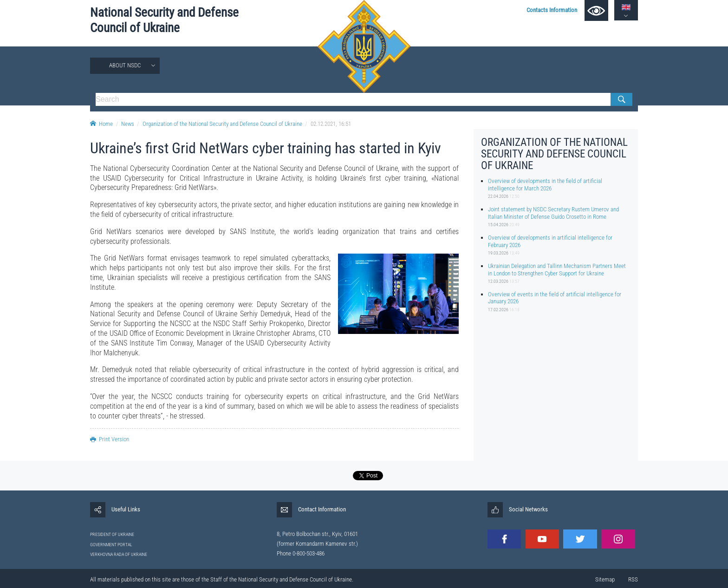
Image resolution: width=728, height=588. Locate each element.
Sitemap (605, 579)
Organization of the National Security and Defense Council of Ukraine (222, 124)
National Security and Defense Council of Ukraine (164, 20)
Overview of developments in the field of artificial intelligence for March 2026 (545, 184)
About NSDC (125, 65)
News (128, 124)
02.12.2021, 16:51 (331, 124)
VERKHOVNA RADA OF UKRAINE (119, 554)
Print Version (110, 439)
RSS (633, 579)
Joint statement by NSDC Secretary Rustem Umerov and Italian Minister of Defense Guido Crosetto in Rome (553, 213)
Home (101, 124)
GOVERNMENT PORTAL (111, 545)
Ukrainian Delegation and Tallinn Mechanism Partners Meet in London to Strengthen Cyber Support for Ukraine (557, 269)
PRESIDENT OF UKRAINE (112, 534)
